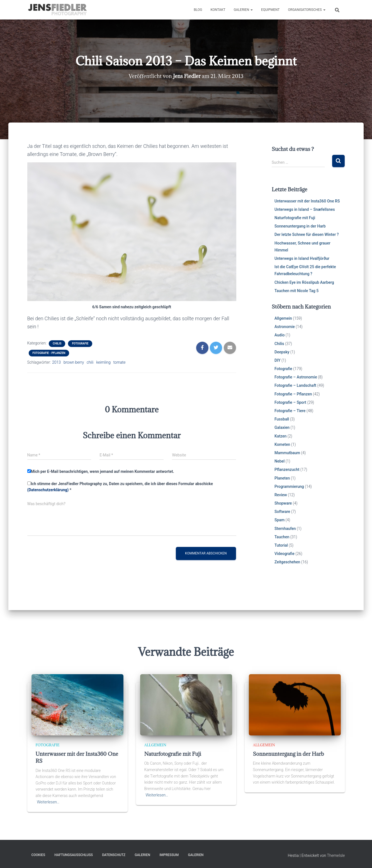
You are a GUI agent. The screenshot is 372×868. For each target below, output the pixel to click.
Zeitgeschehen (287, 562)
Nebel (279, 461)
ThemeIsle (336, 855)
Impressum (169, 855)
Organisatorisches (307, 10)
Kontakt (218, 10)
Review (281, 495)
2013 (56, 362)
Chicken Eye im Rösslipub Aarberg (304, 282)
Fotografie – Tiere (290, 411)
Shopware (283, 503)
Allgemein (283, 318)
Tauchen (282, 537)
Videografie (285, 554)
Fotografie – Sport (290, 402)
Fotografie (80, 343)
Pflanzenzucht (287, 470)
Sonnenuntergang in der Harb (300, 226)
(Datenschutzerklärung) (48, 490)
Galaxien (282, 427)
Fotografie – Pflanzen (293, 394)
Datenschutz (114, 855)
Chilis (57, 343)
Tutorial (281, 545)
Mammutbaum (287, 453)
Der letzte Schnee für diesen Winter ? (307, 234)
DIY (277, 360)
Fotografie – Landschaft (295, 385)
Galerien (243, 10)
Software (282, 512)
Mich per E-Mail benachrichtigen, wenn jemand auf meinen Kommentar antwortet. (101, 471)
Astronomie (285, 327)
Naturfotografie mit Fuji (295, 218)
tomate (120, 362)
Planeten (282, 478)
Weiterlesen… (48, 802)
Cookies (38, 855)
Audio (279, 335)
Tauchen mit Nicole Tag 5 (296, 291)
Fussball (282, 419)
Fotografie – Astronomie (296, 377)
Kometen (282, 444)
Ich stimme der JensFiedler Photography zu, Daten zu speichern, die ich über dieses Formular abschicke (120, 487)
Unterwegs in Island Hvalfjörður (302, 258)
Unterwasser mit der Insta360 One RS (307, 201)
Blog (198, 10)
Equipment (270, 10)
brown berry (74, 362)
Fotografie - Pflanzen (49, 353)
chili (90, 362)
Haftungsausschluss (74, 855)
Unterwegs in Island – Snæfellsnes (305, 209)
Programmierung (289, 486)
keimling (103, 362)
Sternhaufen (285, 529)
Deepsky (282, 352)
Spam (279, 520)
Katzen (280, 436)
